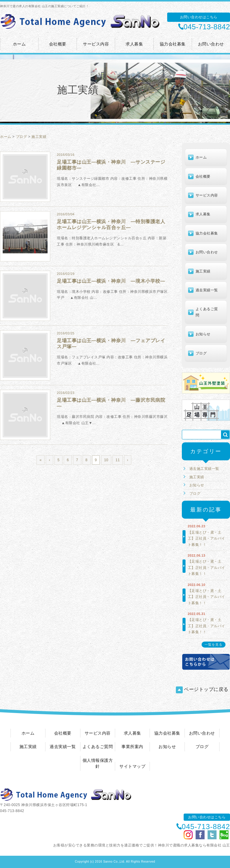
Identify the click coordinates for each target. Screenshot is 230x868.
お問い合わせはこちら (199, 17)
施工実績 (39, 137)
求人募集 (134, 44)
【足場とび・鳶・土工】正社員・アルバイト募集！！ (207, 539)
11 (118, 460)
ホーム (19, 44)
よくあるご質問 (207, 312)
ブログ (22, 137)
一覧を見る (214, 645)
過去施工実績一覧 (204, 469)
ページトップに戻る (202, 690)
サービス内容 (96, 44)
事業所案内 (132, 747)
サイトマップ (132, 766)
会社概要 (58, 44)
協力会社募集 (173, 44)
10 (106, 460)
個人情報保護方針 (98, 763)
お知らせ (203, 334)
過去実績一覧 (207, 290)
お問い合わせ (211, 44)
